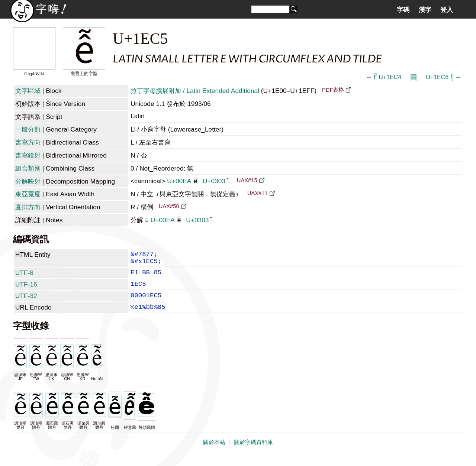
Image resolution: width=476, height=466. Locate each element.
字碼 (403, 10)
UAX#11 (258, 193)
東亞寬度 (28, 194)
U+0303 (216, 181)
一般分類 (28, 129)
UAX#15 (247, 180)
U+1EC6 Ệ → (443, 77)
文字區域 (28, 91)
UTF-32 (26, 302)
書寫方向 (28, 142)
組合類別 (28, 168)
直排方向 (28, 207)
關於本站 (214, 452)
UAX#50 (169, 206)
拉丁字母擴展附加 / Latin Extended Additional (195, 91)
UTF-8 (24, 276)
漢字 (425, 10)
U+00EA (182, 181)
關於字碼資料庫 (253, 452)
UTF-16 (26, 289)
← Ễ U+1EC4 (384, 77)
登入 (447, 10)
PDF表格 (333, 90)
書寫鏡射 (28, 155)
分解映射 (28, 181)
